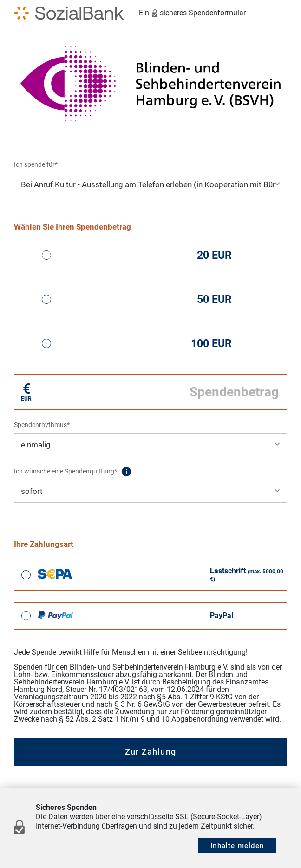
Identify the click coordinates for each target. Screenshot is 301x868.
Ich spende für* (36, 164)
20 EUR (214, 255)
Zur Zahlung (150, 752)
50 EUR (214, 299)
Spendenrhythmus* (42, 425)
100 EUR (211, 344)
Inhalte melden (237, 846)
